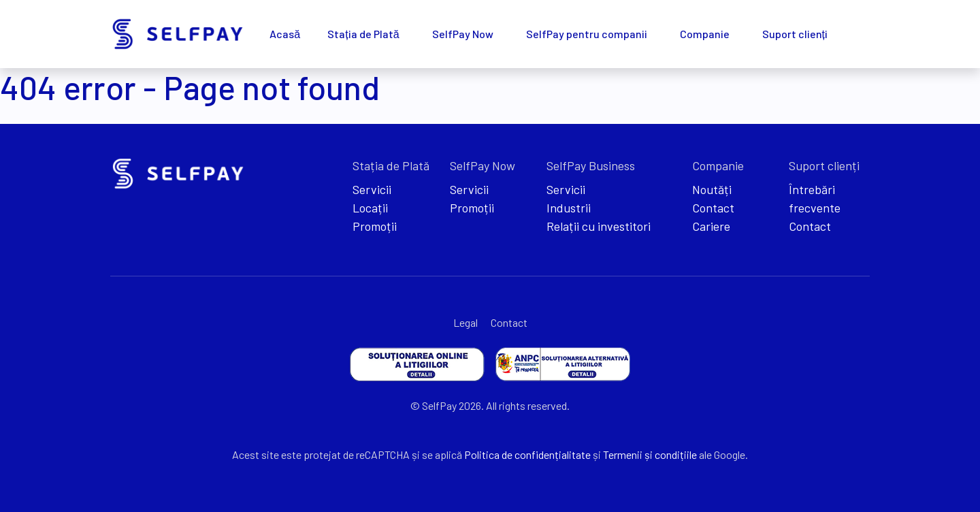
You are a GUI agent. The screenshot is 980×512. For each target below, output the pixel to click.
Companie (705, 34)
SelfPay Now (463, 34)
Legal (465, 322)
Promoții (375, 226)
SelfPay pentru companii (587, 34)
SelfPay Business (591, 165)
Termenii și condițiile (650, 454)
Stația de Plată (363, 34)
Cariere (711, 226)
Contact (713, 208)
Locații (370, 208)
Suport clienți (795, 34)
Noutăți (712, 189)
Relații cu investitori (599, 226)
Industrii (569, 208)
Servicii (372, 189)
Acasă (285, 34)
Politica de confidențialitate (527, 454)
